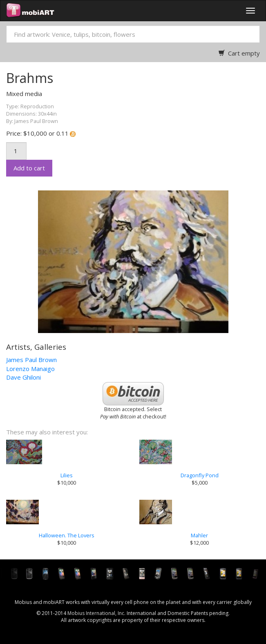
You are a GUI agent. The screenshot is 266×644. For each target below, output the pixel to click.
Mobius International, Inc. (96, 613)
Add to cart (29, 168)
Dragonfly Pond (200, 475)
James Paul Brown (31, 360)
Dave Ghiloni (23, 377)
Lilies (67, 475)
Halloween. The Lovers (67, 535)
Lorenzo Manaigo (30, 369)
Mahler (199, 535)
